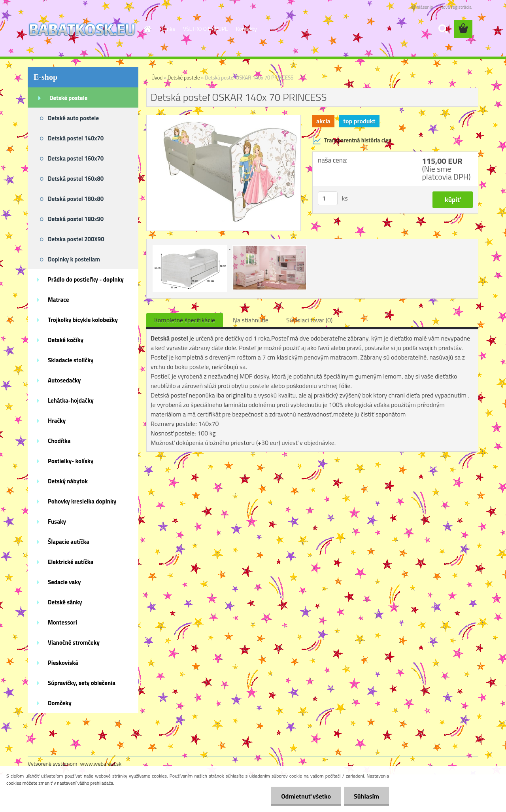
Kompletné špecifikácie (185, 320)
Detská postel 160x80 (76, 179)
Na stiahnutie (251, 320)
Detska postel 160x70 (76, 158)
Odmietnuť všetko (306, 796)
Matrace (59, 300)
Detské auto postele (73, 118)
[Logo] (82, 29)
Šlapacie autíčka (69, 542)
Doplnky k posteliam (74, 259)
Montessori (62, 622)
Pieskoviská (63, 663)
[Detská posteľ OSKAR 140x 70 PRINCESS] (224, 118)
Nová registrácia (456, 7)
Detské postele (68, 98)
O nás (169, 29)
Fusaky (57, 521)
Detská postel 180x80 (76, 199)
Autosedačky (64, 380)
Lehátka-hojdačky (71, 400)
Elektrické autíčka (71, 562)
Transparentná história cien (352, 140)
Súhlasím (366, 796)
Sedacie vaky (64, 582)
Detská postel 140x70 (76, 138)
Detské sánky (65, 602)
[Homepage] (147, 29)
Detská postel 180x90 (76, 219)
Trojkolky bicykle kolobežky (83, 320)
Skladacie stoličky (71, 360)
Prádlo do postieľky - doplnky (86, 279)
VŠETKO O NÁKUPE (206, 29)
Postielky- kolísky (71, 461)
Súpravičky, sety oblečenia (82, 683)
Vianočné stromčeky (74, 643)
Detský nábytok (68, 481)
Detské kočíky (66, 340)
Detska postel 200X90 (76, 239)
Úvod (157, 78)
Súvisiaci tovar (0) (309, 320)
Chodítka (59, 441)
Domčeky (60, 703)
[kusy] (328, 198)
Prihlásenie (422, 7)
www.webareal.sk (101, 764)
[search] (443, 29)
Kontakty (246, 29)
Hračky (57, 421)
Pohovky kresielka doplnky (82, 501)
